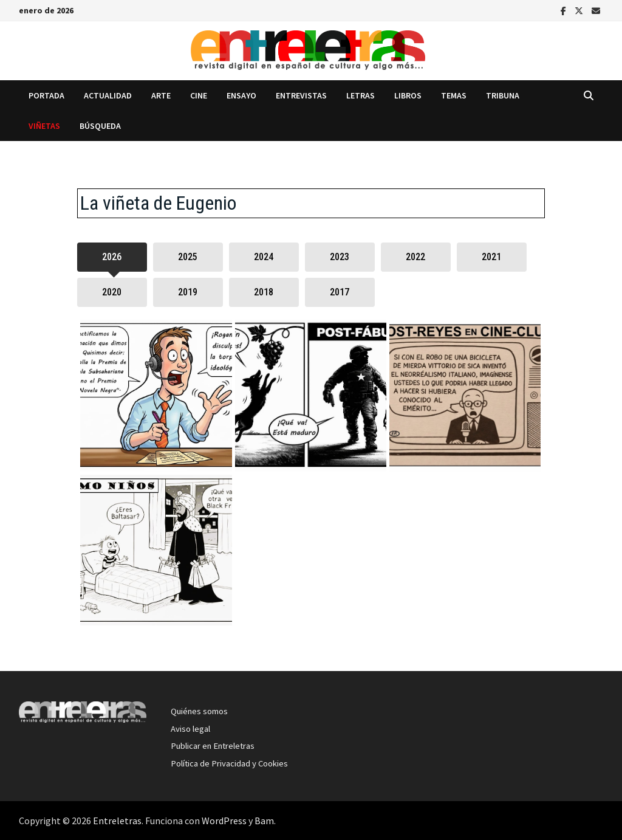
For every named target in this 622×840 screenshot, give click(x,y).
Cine (199, 95)
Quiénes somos (199, 711)
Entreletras (117, 821)
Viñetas (44, 126)
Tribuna (503, 95)
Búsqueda (100, 126)
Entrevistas (301, 95)
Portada (46, 95)
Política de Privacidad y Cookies (229, 763)
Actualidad (108, 95)
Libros (408, 95)
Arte (161, 95)
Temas (454, 95)
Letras (361, 95)
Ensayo (241, 95)
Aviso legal (190, 729)
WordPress (224, 821)
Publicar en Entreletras (213, 746)
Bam (264, 821)
